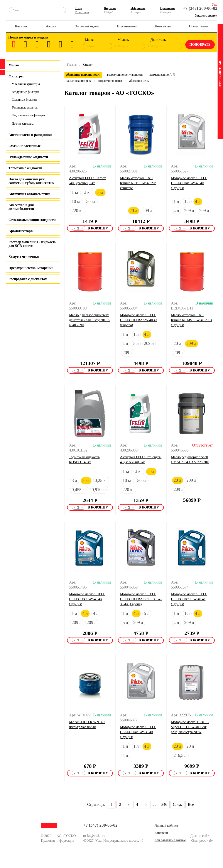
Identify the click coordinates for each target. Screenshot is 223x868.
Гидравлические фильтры (28, 115)
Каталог (21, 26)
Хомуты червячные (24, 257)
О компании (199, 26)
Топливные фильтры (25, 108)
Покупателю (127, 26)
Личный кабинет (166, 826)
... (154, 804)
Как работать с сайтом (170, 840)
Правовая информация (58, 840)
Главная (72, 65)
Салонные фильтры (24, 100)
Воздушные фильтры (25, 92)
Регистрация (82, 12)
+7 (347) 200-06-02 (200, 8)
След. (177, 804)
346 (164, 804)
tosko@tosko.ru (94, 836)
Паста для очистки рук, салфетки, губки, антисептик (31, 181)
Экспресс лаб (202, 840)
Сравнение (168, 8)
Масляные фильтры (26, 84)
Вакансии (161, 833)
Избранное (138, 8)
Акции (51, 26)
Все (191, 804)
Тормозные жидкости (25, 168)
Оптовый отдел (87, 26)
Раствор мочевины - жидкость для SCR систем (32, 244)
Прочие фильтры (23, 124)
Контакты (163, 26)
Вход (79, 8)
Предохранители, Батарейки (31, 268)
